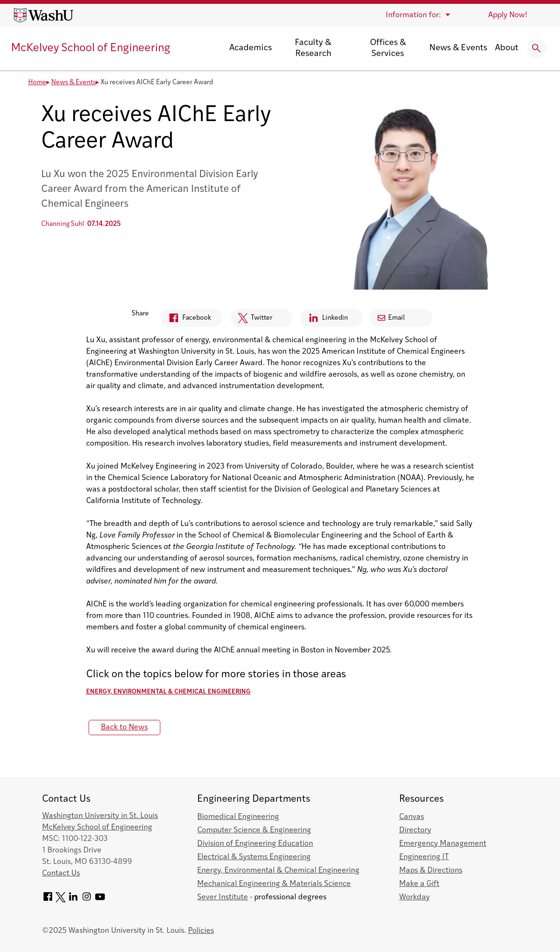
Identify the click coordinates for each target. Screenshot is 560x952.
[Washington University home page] (44, 15)
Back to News (124, 728)
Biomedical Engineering (238, 817)
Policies (201, 931)
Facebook (186, 319)
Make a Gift (419, 884)
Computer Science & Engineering (254, 830)
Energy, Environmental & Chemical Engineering (168, 692)
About (507, 48)
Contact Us (61, 874)
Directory (415, 830)
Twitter (251, 320)
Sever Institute (223, 897)
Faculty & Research (313, 48)
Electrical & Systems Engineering (254, 857)
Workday (414, 897)
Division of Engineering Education (255, 844)
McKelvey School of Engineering (91, 48)
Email (391, 318)
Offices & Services (388, 48)
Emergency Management (443, 844)
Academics (251, 48)
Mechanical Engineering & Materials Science (274, 884)
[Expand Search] (537, 48)
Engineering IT (424, 857)
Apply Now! (508, 15)
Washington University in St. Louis (100, 816)
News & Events (458, 48)
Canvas (412, 817)
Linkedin (324, 319)
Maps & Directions (431, 871)
